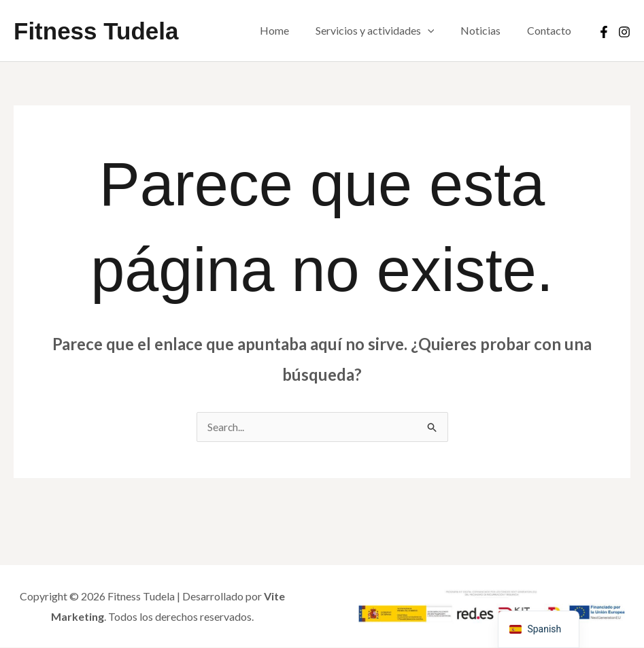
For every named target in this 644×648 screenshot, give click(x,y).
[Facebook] (604, 32)
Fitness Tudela (96, 31)
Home (290, 30)
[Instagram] (624, 32)
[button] (439, 31)
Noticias (487, 30)
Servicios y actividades (386, 31)
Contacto (551, 30)
